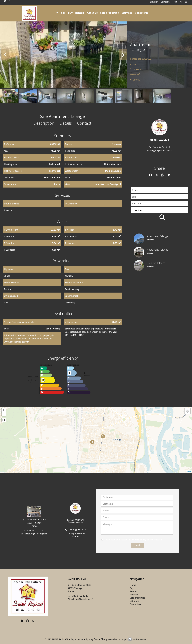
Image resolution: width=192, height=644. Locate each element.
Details (66, 123)
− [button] (4, 414)
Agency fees (92, 639)
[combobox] (159, 190)
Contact (84, 123)
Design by (140, 639)
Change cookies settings (113, 639)
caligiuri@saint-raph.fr (161, 151)
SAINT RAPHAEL (78, 579)
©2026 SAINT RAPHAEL (56, 639)
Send (137, 545)
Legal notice (77, 639)
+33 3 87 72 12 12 (161, 147)
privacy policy (139, 540)
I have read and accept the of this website (133, 540)
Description (44, 123)
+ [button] (4, 410)
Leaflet (189, 472)
